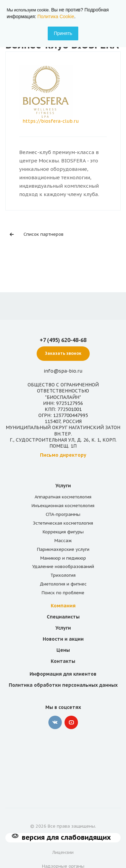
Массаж (63, 541)
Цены (63, 650)
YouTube (71, 722)
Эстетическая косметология (63, 523)
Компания (63, 606)
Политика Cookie (56, 16)
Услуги (63, 486)
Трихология (63, 575)
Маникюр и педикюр (63, 558)
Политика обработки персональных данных (63, 685)
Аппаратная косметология (63, 497)
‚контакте (55, 722)
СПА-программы (63, 514)
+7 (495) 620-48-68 (63, 340)
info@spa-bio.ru (63, 371)
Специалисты (63, 617)
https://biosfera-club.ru (51, 121)
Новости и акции (63, 639)
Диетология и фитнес (63, 584)
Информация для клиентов (63, 674)
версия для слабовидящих (66, 837)
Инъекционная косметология (63, 506)
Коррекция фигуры (63, 532)
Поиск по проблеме (63, 593)
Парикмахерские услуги (63, 549)
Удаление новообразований (63, 567)
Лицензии (63, 852)
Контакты (63, 661)
